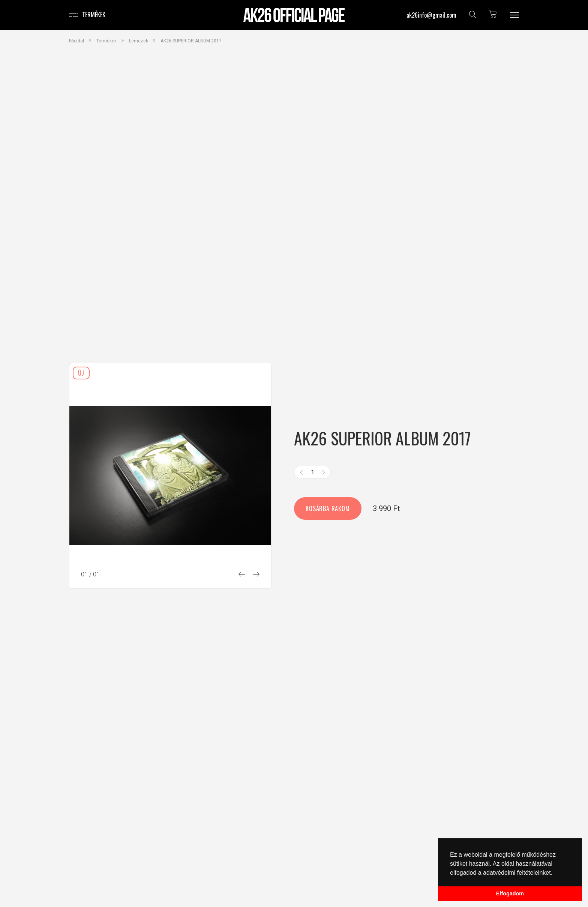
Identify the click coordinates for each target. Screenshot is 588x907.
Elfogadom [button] (510, 893)
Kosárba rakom (328, 508)
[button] (555, 873)
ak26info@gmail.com (431, 15)
